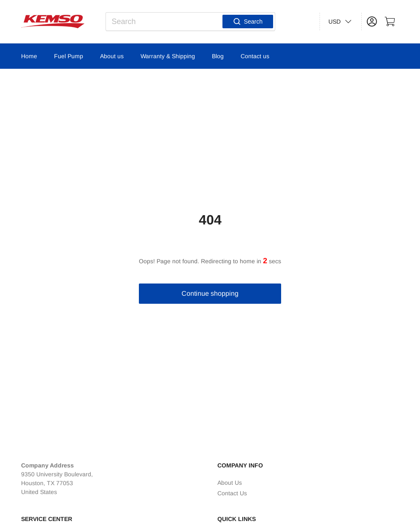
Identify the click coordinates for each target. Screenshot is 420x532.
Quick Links (237, 519)
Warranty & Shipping (168, 56)
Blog (218, 56)
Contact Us (232, 493)
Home (29, 56)
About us (112, 56)
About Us (230, 483)
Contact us (255, 56)
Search (248, 22)
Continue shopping (210, 293)
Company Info (240, 465)
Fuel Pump (69, 56)
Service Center (47, 519)
